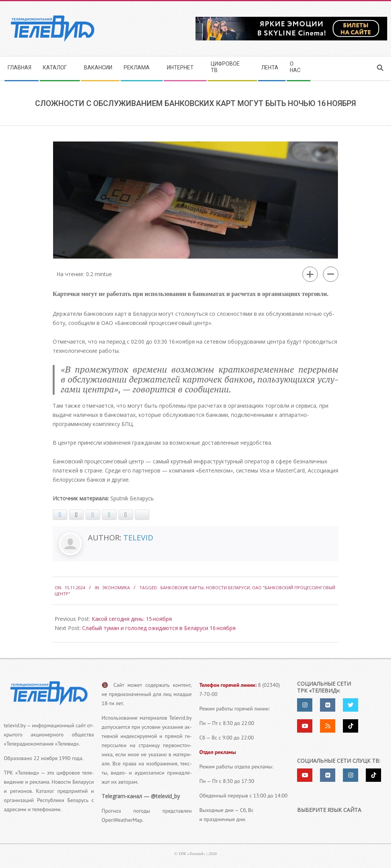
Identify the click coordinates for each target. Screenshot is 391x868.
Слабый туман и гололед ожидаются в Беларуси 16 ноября (159, 628)
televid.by (15, 725)
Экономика (116, 588)
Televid (138, 538)
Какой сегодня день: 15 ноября (132, 619)
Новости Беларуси (228, 588)
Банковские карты (182, 588)
